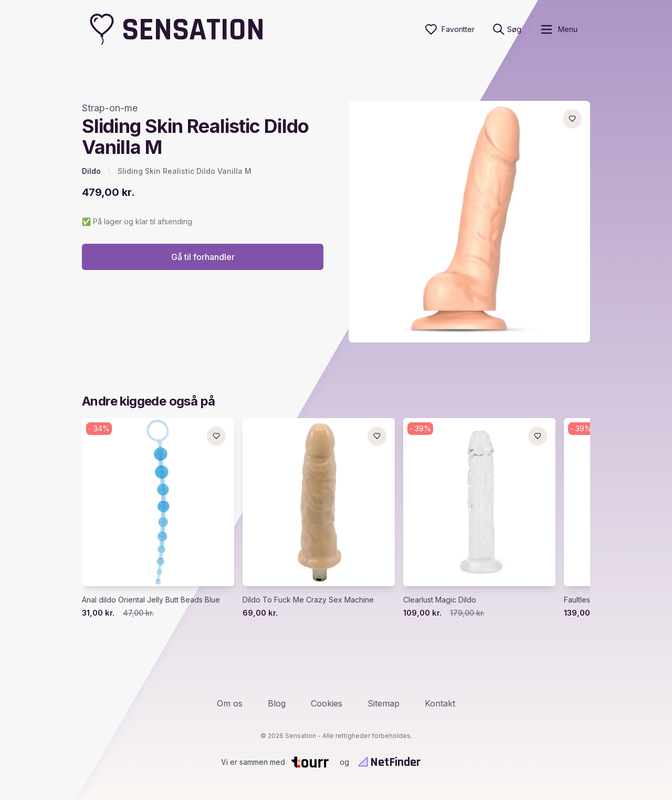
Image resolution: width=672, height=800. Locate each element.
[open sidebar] (558, 29)
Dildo (91, 171)
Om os (230, 703)
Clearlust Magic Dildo (440, 600)
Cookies (327, 703)
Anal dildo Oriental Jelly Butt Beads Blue (151, 600)
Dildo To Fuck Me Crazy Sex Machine (308, 600)
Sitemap (384, 703)
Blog (277, 703)
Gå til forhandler (203, 257)
